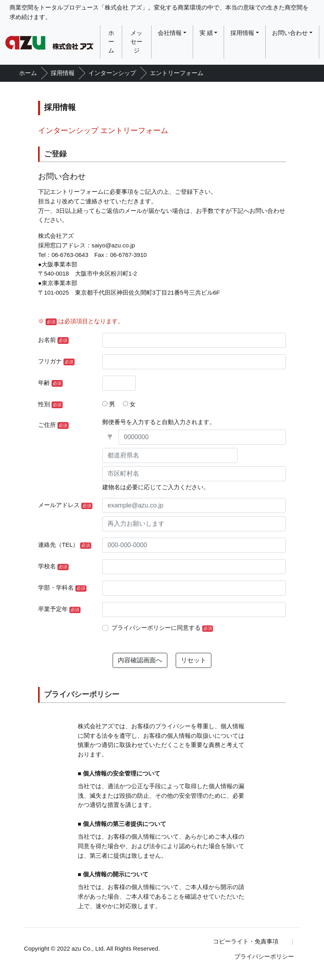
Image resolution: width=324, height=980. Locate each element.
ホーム (111, 42)
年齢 (50, 383)
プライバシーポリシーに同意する (162, 628)
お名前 (53, 340)
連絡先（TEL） (65, 545)
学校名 (53, 567)
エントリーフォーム (177, 73)
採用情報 (242, 33)
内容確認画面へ (140, 660)
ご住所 (53, 425)
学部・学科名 (62, 588)
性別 (50, 405)
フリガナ (56, 362)
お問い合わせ (290, 33)
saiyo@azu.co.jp (113, 245)
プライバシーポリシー (264, 957)
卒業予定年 (59, 610)
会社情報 (170, 33)
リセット (194, 660)
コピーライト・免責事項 (246, 941)
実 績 (206, 33)
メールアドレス (65, 505)
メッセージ (136, 42)
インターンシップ (112, 73)
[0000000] (202, 437)
